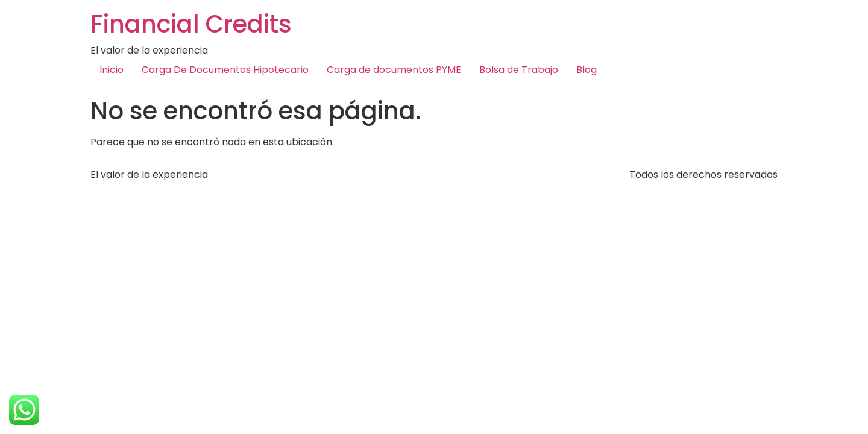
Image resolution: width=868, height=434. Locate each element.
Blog (587, 70)
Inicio (112, 70)
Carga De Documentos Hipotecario (225, 70)
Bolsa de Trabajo (519, 70)
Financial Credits (191, 24)
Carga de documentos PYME (394, 70)
